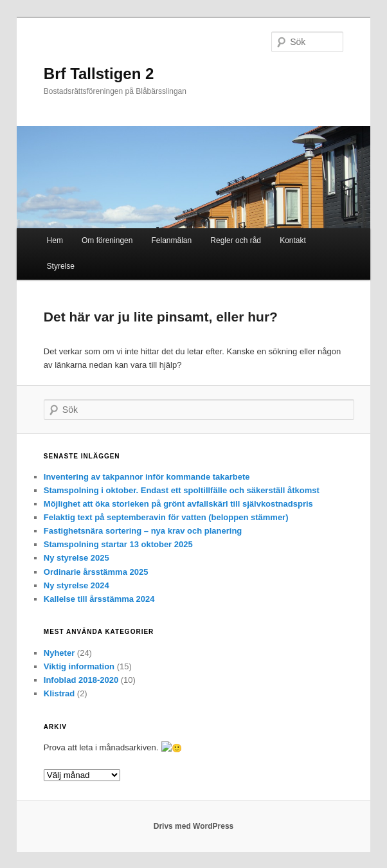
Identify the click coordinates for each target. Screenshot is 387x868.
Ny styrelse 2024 (76, 585)
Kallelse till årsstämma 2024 (99, 599)
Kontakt (293, 240)
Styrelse (61, 266)
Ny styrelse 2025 (76, 558)
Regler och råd (236, 240)
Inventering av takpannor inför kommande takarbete (147, 477)
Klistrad (59, 693)
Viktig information (79, 666)
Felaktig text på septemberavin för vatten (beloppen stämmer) (166, 517)
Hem (55, 240)
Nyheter (59, 653)
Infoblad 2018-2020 (81, 680)
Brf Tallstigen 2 (99, 74)
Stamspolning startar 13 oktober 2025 (118, 544)
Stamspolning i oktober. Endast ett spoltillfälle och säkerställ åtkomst (182, 490)
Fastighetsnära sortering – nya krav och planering (143, 531)
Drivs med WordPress (194, 826)
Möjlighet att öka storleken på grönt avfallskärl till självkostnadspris (178, 504)
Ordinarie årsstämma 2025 (96, 572)
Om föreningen (107, 240)
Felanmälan (172, 240)
